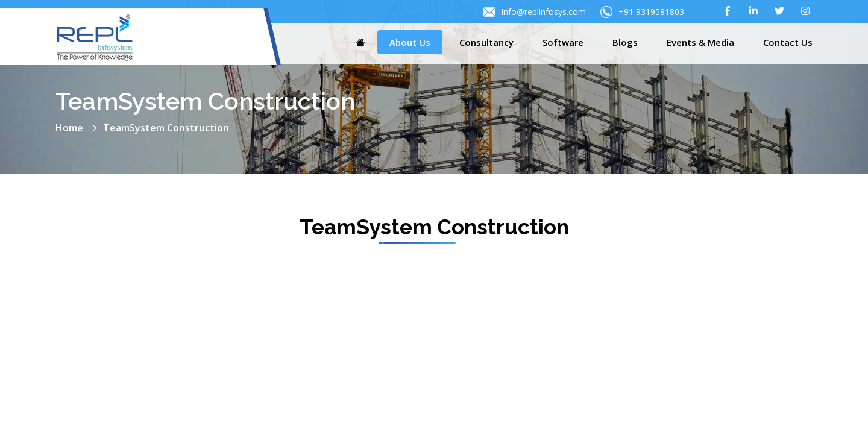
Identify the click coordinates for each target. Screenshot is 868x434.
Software (563, 42)
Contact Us (788, 42)
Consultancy (486, 42)
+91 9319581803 (642, 12)
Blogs (625, 42)
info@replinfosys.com (535, 12)
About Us (410, 42)
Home (69, 128)
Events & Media (700, 42)
